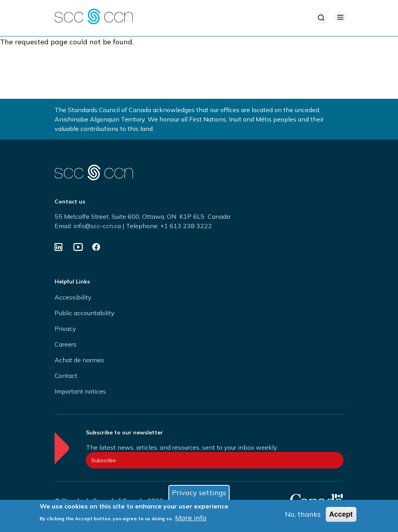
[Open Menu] (340, 17)
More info (191, 518)
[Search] (321, 18)
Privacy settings (199, 493)
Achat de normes (79, 360)
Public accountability (85, 313)
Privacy (65, 329)
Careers (66, 344)
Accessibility (73, 297)
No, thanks (303, 515)
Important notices (80, 391)
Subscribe (103, 460)
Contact (66, 376)
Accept (341, 515)
